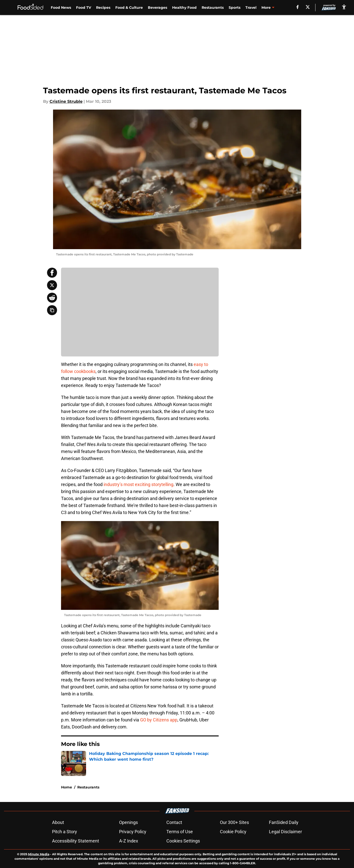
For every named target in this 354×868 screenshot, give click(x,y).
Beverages (157, 8)
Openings (128, 822)
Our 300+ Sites (234, 822)
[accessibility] (344, 7)
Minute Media (39, 854)
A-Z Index (129, 841)
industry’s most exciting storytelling (138, 484)
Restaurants (213, 8)
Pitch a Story (65, 832)
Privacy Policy (133, 832)
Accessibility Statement (76, 841)
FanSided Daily (284, 822)
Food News (61, 8)
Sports (235, 8)
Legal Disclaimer (285, 832)
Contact (174, 822)
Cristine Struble (66, 101)
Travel (251, 8)
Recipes (103, 8)
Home (67, 787)
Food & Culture (129, 8)
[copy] (52, 310)
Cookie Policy (233, 832)
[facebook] (298, 7)
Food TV (84, 8)
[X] (308, 7)
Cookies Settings (183, 841)
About (58, 822)
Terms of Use (180, 832)
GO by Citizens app (159, 720)
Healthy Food (184, 8)
